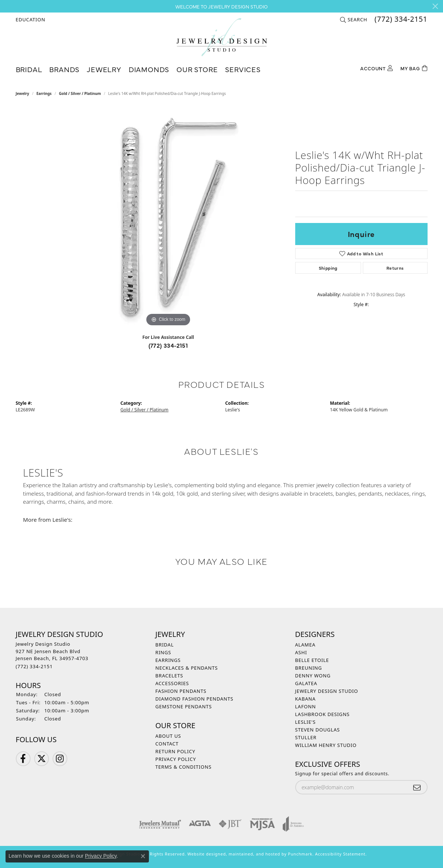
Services (243, 69)
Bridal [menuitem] (165, 645)
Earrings (44, 93)
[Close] (435, 6)
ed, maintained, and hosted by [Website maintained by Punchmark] (254, 854)
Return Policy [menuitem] (176, 751)
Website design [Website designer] (204, 854)
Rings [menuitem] (163, 652)
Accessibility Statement (340, 854)
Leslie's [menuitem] (306, 722)
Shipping (328, 268)
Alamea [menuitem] (306, 645)
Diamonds (149, 69)
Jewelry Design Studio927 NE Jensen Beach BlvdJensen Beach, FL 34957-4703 (52, 655)
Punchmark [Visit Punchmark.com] (300, 854)
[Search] (353, 20)
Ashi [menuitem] (301, 652)
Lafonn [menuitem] (306, 706)
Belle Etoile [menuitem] (312, 660)
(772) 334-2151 (168, 345)
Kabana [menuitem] (306, 699)
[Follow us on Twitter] (42, 759)
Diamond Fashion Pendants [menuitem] (194, 699)
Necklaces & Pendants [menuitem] (187, 668)
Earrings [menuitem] (168, 660)
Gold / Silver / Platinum (80, 93)
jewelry (23, 93)
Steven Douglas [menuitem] (318, 730)
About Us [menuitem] (168, 736)
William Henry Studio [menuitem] (326, 745)
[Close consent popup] (143, 856)
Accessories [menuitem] (172, 683)
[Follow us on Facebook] (23, 759)
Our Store (197, 69)
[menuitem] (160, 824)
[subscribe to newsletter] (417, 787)
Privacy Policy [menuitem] (176, 759)
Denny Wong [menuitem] (313, 676)
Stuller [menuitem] (306, 737)
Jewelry (104, 69)
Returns (395, 268)
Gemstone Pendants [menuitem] (184, 706)
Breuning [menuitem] (309, 668)
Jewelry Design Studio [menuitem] (327, 691)
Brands (64, 69)
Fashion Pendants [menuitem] (181, 691)
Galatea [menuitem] (306, 683)
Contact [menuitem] (167, 744)
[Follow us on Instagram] (60, 759)
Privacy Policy (101, 856)
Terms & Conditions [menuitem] (184, 767)
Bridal (29, 69)
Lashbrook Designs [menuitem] (323, 714)
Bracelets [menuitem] (169, 676)
